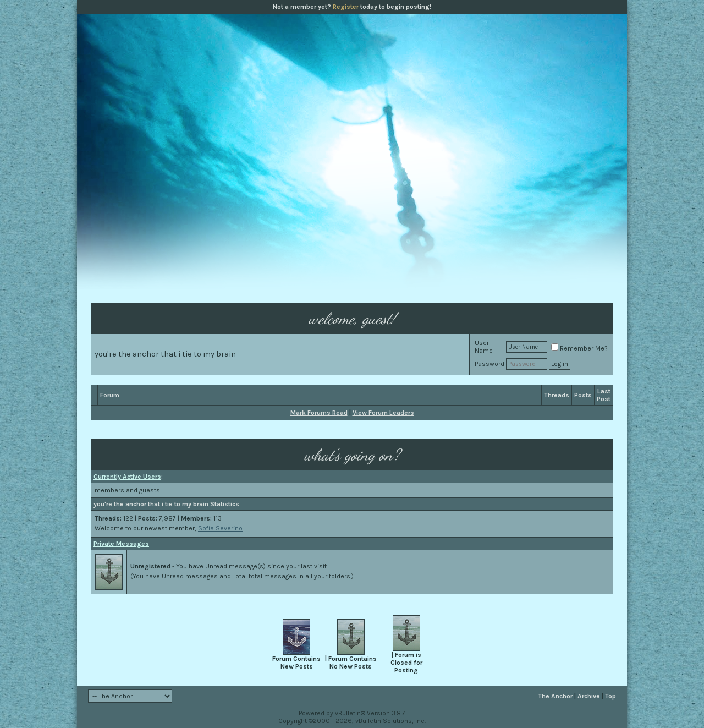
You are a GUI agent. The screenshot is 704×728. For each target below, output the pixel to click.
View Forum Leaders (383, 413)
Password (490, 364)
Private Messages (121, 544)
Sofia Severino (220, 528)
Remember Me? (579, 348)
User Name (484, 347)
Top (610, 696)
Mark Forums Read (319, 413)
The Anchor (555, 696)
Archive (589, 696)
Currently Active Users (127, 477)
